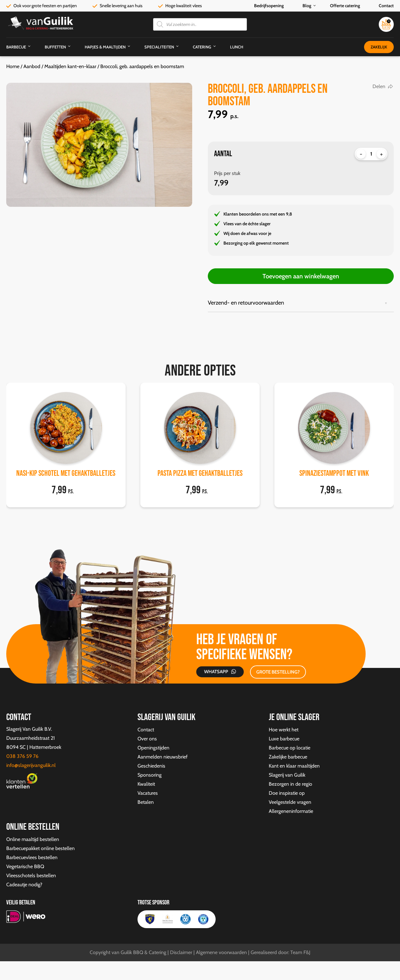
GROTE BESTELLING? (275, 672)
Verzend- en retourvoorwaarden (246, 303)
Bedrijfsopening (269, 6)
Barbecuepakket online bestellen (40, 848)
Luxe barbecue (284, 739)
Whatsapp (215, 672)
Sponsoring (150, 775)
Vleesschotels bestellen (31, 876)
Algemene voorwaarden (221, 952)
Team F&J (300, 952)
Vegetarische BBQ (25, 866)
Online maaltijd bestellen (33, 839)
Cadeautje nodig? (24, 885)
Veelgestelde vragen (290, 802)
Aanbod (32, 66)
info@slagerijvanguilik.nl (31, 765)
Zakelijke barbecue (288, 757)
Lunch (237, 47)
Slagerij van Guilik (287, 775)
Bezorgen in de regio (290, 784)
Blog (307, 6)
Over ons (147, 739)
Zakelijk (379, 47)
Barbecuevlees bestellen (32, 857)
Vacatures (148, 793)
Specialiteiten (159, 47)
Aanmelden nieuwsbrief (162, 757)
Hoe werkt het (284, 730)
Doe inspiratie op (287, 793)
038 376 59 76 (22, 756)
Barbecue (16, 47)
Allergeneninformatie (291, 811)
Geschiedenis (151, 766)
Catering (202, 47)
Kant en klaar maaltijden (294, 766)
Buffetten (55, 47)
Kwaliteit (146, 784)
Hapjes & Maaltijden (105, 47)
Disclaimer (181, 952)
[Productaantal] (371, 154)
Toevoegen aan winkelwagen (301, 276)
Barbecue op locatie (290, 748)
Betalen (146, 802)
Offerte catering (345, 6)
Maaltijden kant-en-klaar (70, 66)
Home (13, 66)
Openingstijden (153, 748)
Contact (386, 6)
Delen (379, 86)
